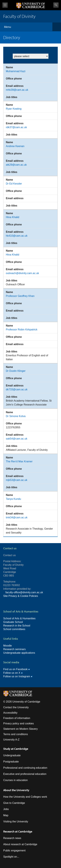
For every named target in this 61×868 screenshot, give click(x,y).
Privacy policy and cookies (19, 723)
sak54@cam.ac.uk (17, 439)
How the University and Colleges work (25, 797)
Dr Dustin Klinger (16, 371)
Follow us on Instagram (17, 676)
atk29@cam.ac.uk (16, 165)
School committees (14, 629)
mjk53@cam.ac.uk (17, 480)
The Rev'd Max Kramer (19, 461)
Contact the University (16, 707)
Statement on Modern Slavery (20, 729)
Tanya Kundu (13, 499)
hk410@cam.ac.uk (17, 236)
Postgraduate (11, 762)
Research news (12, 838)
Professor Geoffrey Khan (20, 296)
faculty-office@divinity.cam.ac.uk (24, 592)
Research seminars (14, 649)
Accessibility (10, 713)
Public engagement (14, 850)
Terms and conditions (16, 734)
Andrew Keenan (15, 146)
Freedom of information (17, 718)
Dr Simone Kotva (16, 416)
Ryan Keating (14, 109)
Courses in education (15, 780)
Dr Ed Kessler (14, 184)
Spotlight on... (11, 857)
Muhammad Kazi (16, 71)
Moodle (7, 646)
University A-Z (11, 740)
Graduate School (13, 622)
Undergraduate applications (19, 653)
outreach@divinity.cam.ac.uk (22, 273)
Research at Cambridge (18, 831)
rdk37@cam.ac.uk (16, 127)
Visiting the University (16, 822)
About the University (16, 790)
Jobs (6, 809)
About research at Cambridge (20, 844)
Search (56, 5)
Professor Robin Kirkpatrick (22, 330)
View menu (5, 5)
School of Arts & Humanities (19, 618)
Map (6, 815)
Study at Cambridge (16, 749)
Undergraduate (12, 755)
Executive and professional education (25, 774)
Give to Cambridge (14, 803)
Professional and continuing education (25, 768)
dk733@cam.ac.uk (17, 389)
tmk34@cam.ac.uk (17, 517)
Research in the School (17, 626)
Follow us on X (12, 673)
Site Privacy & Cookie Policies (21, 596)
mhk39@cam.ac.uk (17, 90)
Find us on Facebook (15, 669)
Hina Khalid (13, 217)
